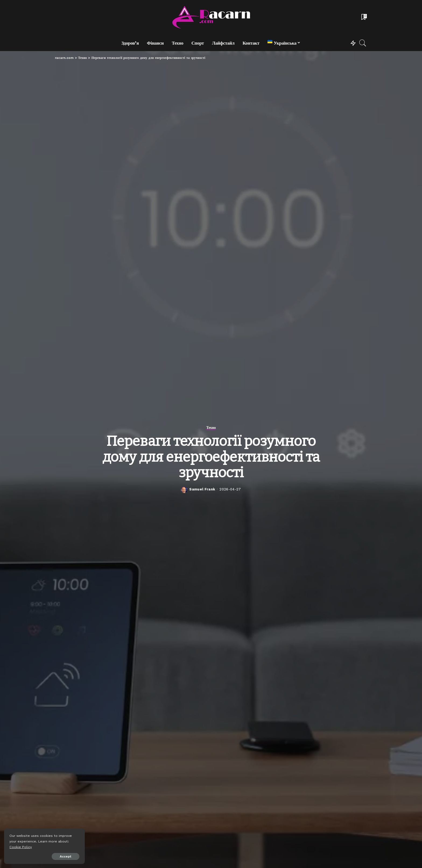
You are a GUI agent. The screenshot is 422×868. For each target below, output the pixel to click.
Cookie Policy (21, 847)
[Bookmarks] (364, 17)
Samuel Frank (202, 489)
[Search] (363, 43)
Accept (66, 856)
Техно (211, 428)
